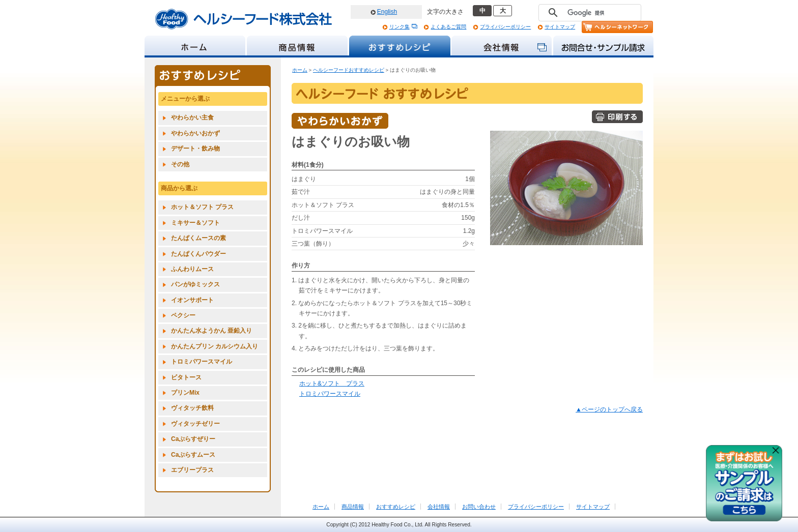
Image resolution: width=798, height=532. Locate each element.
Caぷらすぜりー (193, 439)
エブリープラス (192, 470)
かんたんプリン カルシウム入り (215, 346)
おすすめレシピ (396, 507)
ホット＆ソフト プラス (202, 207)
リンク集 (400, 27)
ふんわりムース (192, 269)
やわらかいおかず (195, 133)
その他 (180, 164)
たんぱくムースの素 (198, 238)
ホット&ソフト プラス (332, 383)
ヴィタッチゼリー (195, 424)
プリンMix (185, 393)
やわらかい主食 (192, 117)
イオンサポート (192, 300)
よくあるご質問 (448, 27)
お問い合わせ (479, 507)
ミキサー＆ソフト (195, 223)
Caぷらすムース (193, 455)
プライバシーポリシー (505, 27)
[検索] (588, 13)
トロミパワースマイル (330, 394)
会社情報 (439, 507)
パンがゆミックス (195, 284)
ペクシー (183, 315)
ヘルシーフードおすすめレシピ (349, 70)
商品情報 (353, 507)
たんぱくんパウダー (198, 254)
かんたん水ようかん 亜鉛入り (211, 331)
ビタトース (186, 377)
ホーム (300, 70)
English (387, 12)
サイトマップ (560, 27)
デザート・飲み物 (195, 149)
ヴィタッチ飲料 (192, 408)
